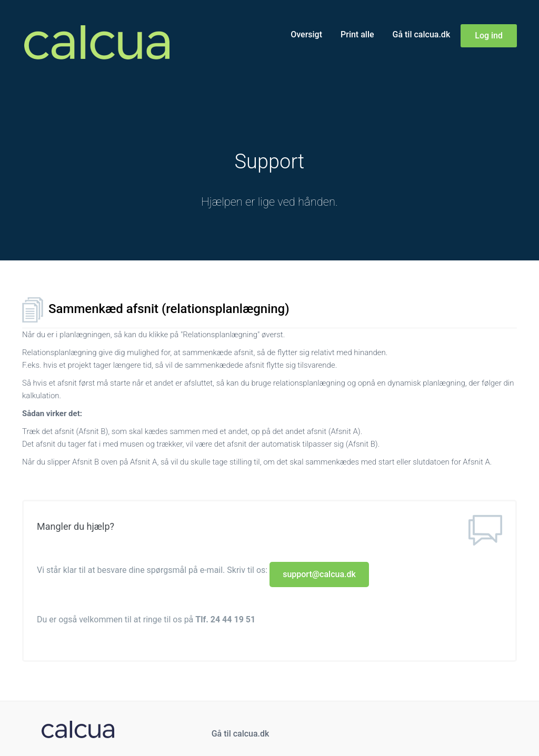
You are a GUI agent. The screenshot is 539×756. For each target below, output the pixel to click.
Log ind (489, 36)
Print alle (357, 34)
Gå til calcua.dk (422, 34)
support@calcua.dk (319, 574)
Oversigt (306, 34)
